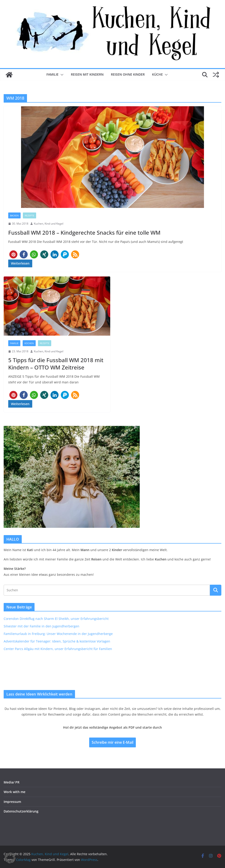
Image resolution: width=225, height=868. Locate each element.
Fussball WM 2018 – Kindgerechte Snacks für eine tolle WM (84, 232)
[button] (61, 75)
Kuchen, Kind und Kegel (49, 224)
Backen (14, 215)
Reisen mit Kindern (87, 74)
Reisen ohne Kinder (128, 74)
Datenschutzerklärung (21, 811)
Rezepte (29, 215)
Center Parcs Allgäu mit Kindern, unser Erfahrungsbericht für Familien (58, 649)
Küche (157, 74)
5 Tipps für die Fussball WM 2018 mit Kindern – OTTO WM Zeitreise (56, 364)
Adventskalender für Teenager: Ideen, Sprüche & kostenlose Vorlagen (57, 641)
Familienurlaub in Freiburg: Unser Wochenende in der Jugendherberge (58, 634)
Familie (52, 74)
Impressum (12, 802)
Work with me (15, 792)
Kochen (29, 343)
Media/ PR (12, 782)
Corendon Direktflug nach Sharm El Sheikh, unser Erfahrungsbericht (56, 619)
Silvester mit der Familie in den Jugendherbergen (42, 626)
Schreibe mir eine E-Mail (112, 742)
